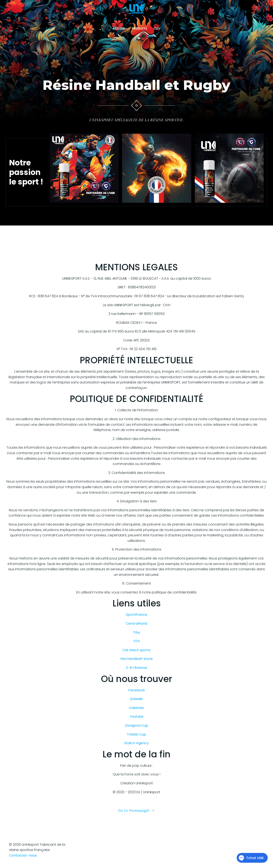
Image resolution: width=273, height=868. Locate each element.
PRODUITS (139, 28)
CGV (157, 28)
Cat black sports (136, 650)
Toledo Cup (136, 734)
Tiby (137, 632)
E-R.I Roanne (137, 668)
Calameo (136, 708)
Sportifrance (136, 615)
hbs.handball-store (136, 659)
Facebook (137, 690)
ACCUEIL (119, 28)
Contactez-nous (23, 855)
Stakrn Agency (136, 743)
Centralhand (136, 624)
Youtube (137, 717)
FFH (137, 641)
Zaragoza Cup (136, 725)
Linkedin (136, 699)
